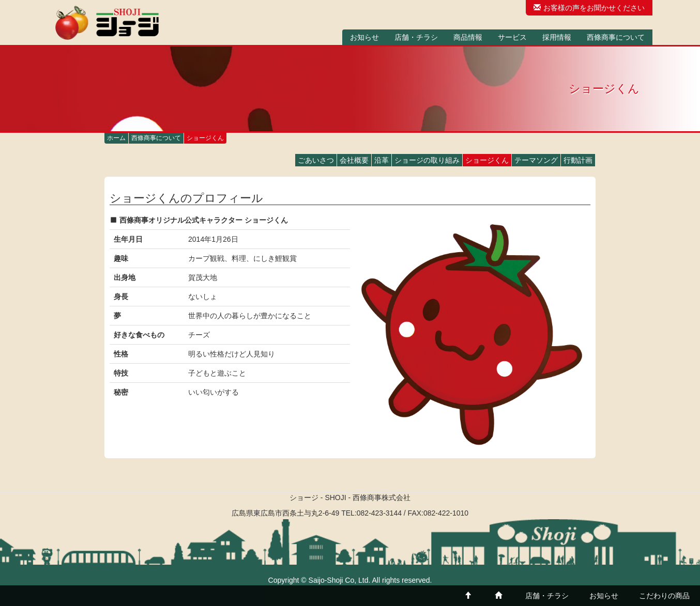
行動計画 (578, 160)
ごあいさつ (316, 160)
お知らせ (364, 37)
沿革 (382, 160)
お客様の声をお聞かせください (589, 8)
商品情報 (468, 37)
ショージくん (487, 160)
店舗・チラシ (416, 37)
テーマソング (536, 160)
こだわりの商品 (664, 596)
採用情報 (557, 37)
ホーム (116, 138)
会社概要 (354, 160)
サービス (512, 37)
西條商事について (616, 37)
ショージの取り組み (427, 160)
